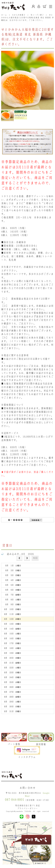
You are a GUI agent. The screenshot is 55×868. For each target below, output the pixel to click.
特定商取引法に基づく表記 (28, 805)
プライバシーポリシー (28, 808)
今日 (35, 558)
